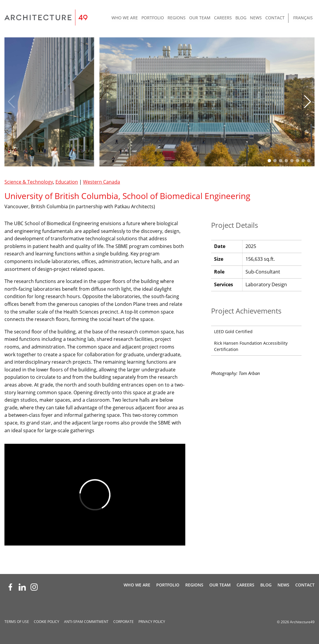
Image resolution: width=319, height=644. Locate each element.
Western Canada (102, 182)
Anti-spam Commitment (86, 622)
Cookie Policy (47, 622)
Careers (223, 18)
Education (67, 182)
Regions (177, 18)
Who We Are (125, 18)
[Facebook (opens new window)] (10, 587)
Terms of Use (17, 622)
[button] (308, 102)
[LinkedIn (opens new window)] (22, 587)
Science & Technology (29, 182)
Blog (241, 18)
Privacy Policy (152, 622)
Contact (275, 18)
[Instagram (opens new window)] (34, 587)
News (256, 18)
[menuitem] (125, 18)
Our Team (200, 18)
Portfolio (153, 18)
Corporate (123, 622)
